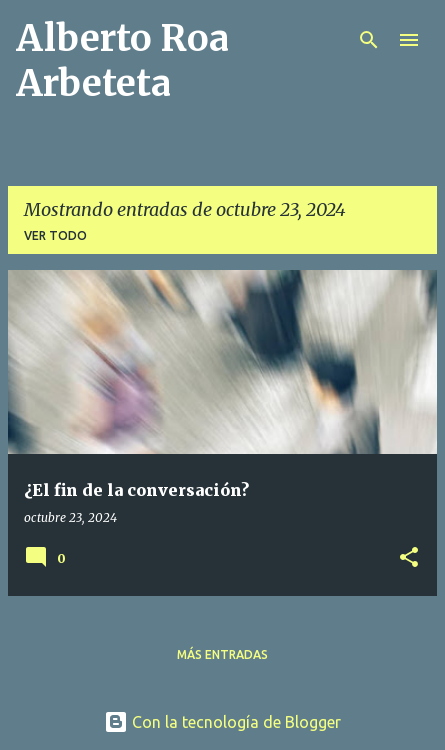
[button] (409, 558)
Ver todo (55, 235)
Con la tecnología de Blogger (222, 722)
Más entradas (222, 654)
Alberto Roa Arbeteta (122, 61)
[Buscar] (369, 40)
